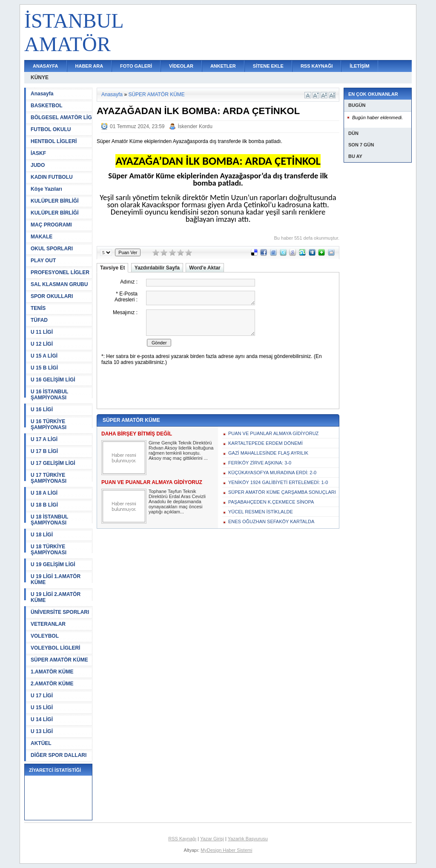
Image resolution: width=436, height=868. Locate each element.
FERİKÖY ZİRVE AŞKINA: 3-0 (260, 463)
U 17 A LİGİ (44, 439)
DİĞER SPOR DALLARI (59, 755)
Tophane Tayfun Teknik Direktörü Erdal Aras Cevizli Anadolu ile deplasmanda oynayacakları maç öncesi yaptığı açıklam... (177, 501)
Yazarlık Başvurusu (248, 839)
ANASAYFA (46, 66)
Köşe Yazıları (46, 189)
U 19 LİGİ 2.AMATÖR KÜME (56, 597)
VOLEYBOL (45, 636)
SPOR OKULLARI (52, 296)
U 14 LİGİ (42, 719)
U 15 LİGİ (42, 708)
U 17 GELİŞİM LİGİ (53, 463)
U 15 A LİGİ (44, 356)
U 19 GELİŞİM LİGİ (53, 564)
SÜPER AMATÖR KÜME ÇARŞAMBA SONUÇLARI (282, 492)
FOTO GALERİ (136, 66)
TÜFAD (39, 320)
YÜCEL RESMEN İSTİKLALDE (261, 512)
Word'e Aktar (205, 268)
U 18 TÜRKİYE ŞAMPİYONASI (49, 550)
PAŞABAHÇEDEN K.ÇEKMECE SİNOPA (271, 502)
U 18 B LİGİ (44, 505)
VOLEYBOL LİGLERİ (55, 648)
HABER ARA (89, 66)
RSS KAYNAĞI (317, 66)
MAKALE (42, 237)
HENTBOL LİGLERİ (54, 141)
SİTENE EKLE (268, 66)
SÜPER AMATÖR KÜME (59, 660)
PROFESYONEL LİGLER (60, 272)
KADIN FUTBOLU (52, 177)
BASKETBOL (47, 106)
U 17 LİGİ (42, 696)
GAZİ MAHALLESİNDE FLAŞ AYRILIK (268, 453)
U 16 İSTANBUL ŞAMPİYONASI (49, 395)
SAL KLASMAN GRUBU (59, 284)
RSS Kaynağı (182, 839)
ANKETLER (223, 66)
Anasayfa (42, 94)
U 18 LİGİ (42, 535)
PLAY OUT (43, 261)
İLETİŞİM (359, 66)
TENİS (38, 308)
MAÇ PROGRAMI (51, 225)
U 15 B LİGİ (44, 368)
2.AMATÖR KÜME (52, 684)
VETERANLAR (48, 624)
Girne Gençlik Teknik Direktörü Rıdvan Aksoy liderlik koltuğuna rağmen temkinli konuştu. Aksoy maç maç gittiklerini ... (181, 450)
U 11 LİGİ (42, 332)
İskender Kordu (195, 126)
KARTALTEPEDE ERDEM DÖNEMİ (265, 443)
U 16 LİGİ (42, 410)
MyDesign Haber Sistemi (226, 850)
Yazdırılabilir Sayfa (157, 268)
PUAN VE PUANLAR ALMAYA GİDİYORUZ (273, 433)
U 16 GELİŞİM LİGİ (53, 380)
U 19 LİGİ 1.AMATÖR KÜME (56, 579)
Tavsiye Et (112, 268)
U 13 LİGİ (42, 731)
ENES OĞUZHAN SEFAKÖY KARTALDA (271, 521)
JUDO (38, 165)
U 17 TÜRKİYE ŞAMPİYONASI (49, 478)
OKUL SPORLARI (52, 249)
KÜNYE (40, 77)
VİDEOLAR (181, 66)
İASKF (38, 153)
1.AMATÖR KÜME (52, 672)
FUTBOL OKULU (51, 129)
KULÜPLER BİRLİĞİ (55, 201)
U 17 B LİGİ (44, 451)
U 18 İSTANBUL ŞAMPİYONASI (49, 520)
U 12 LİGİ (42, 344)
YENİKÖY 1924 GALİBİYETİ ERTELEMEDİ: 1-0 (278, 482)
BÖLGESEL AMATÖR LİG (61, 117)
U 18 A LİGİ (44, 493)
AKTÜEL (41, 743)
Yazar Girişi (212, 839)
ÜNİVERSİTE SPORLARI (60, 612)
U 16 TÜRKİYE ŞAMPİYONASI (49, 424)
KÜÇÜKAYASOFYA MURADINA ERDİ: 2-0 (272, 473)
